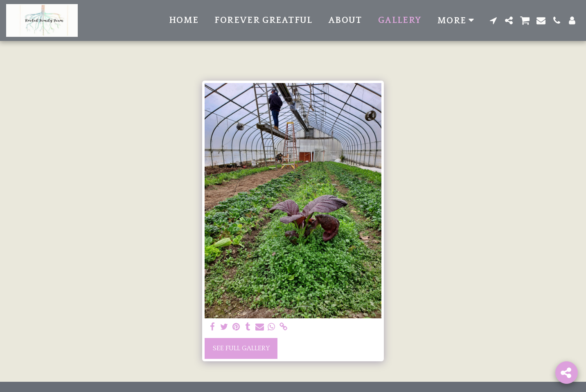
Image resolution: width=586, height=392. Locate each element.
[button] (494, 20)
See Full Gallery (241, 348)
